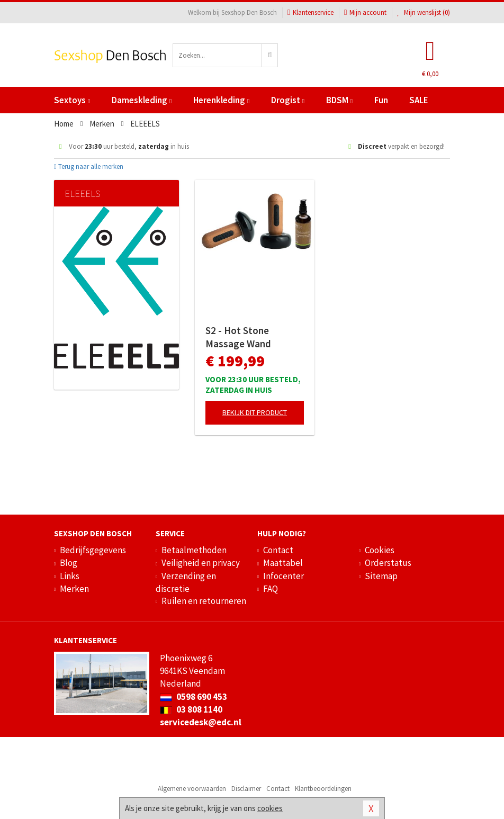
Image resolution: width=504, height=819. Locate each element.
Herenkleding (221, 100)
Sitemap (381, 576)
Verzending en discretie (186, 582)
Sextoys (72, 100)
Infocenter (283, 576)
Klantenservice (310, 12)
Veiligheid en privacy (201, 563)
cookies (270, 808)
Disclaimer (246, 789)
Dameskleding (142, 100)
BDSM (339, 100)
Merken (74, 589)
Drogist (288, 100)
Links (70, 576)
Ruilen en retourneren (204, 601)
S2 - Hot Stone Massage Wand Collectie (238, 337)
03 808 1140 (191, 709)
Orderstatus (388, 563)
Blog (69, 563)
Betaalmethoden (194, 550)
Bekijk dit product (255, 412)
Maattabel (283, 563)
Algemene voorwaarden (192, 789)
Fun (381, 100)
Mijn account (365, 12)
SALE (419, 100)
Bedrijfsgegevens (93, 550)
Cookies (380, 550)
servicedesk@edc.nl (201, 722)
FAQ (271, 589)
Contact (278, 550)
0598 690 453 (193, 697)
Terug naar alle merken (89, 166)
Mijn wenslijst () (424, 12)
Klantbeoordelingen (323, 789)
